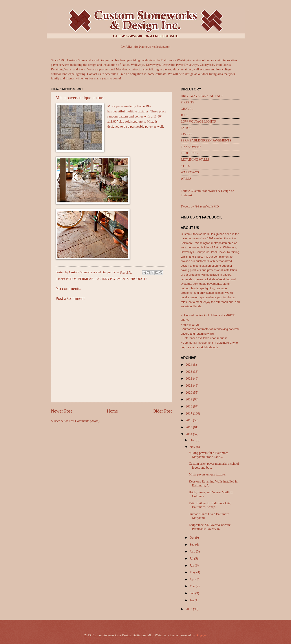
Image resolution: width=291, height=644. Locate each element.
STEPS (186, 166)
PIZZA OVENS (191, 147)
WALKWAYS (190, 172)
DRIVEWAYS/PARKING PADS (202, 96)
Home (112, 411)
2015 (189, 427)
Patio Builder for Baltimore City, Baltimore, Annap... (210, 505)
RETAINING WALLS (195, 160)
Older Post (162, 411)
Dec (193, 440)
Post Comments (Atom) (84, 421)
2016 (189, 420)
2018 (189, 406)
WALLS (186, 179)
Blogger (201, 635)
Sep (192, 545)
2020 (189, 393)
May (193, 572)
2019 (189, 399)
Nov (193, 447)
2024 (189, 365)
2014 (189, 434)
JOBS (185, 115)
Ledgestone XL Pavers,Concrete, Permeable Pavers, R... (210, 527)
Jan (192, 600)
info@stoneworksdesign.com (152, 47)
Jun (192, 565)
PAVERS (187, 134)
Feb (192, 593)
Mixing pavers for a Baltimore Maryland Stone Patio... (208, 455)
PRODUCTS (139, 279)
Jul (192, 558)
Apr (193, 579)
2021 (189, 385)
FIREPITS (188, 102)
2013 (189, 609)
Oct (192, 538)
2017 (189, 413)
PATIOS (71, 279)
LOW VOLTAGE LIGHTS (198, 121)
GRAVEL (187, 109)
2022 (189, 378)
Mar (193, 586)
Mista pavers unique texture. (207, 474)
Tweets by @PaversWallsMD (200, 206)
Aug (193, 551)
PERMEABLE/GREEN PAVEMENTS (103, 279)
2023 (189, 372)
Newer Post (62, 411)
